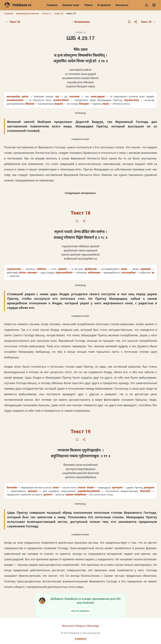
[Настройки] (154, 5)
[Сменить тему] (147, 5)
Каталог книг (71, 5)
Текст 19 (80, 432)
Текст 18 (80, 213)
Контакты (122, 5)
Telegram (81, 626)
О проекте (104, 5)
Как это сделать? (81, 611)
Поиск (88, 5)
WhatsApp (93, 626)
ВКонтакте (68, 626)
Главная (52, 5)
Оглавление (81, 22)
